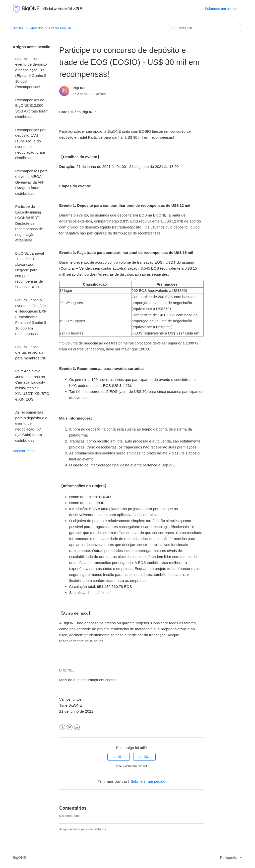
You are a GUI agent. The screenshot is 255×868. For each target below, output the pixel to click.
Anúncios (36, 28)
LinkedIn (77, 727)
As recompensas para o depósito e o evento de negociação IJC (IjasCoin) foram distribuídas (31, 426)
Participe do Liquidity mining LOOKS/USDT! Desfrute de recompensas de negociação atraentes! (29, 223)
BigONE (19, 28)
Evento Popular (60, 28)
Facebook (62, 727)
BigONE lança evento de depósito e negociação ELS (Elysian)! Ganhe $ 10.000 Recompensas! (31, 73)
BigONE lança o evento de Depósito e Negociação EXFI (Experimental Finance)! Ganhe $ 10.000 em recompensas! (31, 317)
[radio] (119, 757)
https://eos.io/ (99, 593)
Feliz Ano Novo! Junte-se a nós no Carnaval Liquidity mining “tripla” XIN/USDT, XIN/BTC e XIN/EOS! (32, 385)
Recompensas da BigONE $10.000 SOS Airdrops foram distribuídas (32, 108)
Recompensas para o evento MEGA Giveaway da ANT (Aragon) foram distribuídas (31, 182)
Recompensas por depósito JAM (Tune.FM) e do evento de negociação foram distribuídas (30, 144)
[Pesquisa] (205, 28)
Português (229, 857)
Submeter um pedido (221, 9)
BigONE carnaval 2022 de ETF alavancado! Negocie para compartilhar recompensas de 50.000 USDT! (30, 270)
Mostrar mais (24, 451)
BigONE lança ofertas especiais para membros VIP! (31, 352)
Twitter (70, 727)
